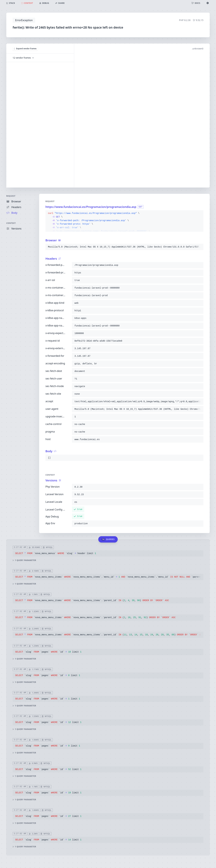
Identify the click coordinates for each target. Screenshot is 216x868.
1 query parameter (24, 560)
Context (11, 223)
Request (11, 196)
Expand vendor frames (25, 48)
